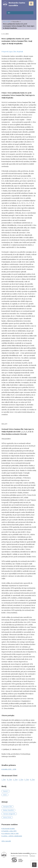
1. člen (4, 779)
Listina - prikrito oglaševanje (12, 836)
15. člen (9, 779)
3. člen (21, 779)
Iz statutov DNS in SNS (11, 833)
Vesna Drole (7, 817)
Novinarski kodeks (9, 828)
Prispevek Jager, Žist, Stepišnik (12, 52)
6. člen (32, 779)
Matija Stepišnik (8, 810)
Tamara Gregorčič (9, 814)
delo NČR (7, 22)
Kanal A (6, 791)
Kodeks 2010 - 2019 (9, 769)
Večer (5, 795)
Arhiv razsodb (6, 841)
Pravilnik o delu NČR (10, 831)
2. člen (15, 779)
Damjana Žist (7, 807)
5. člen (27, 779)
